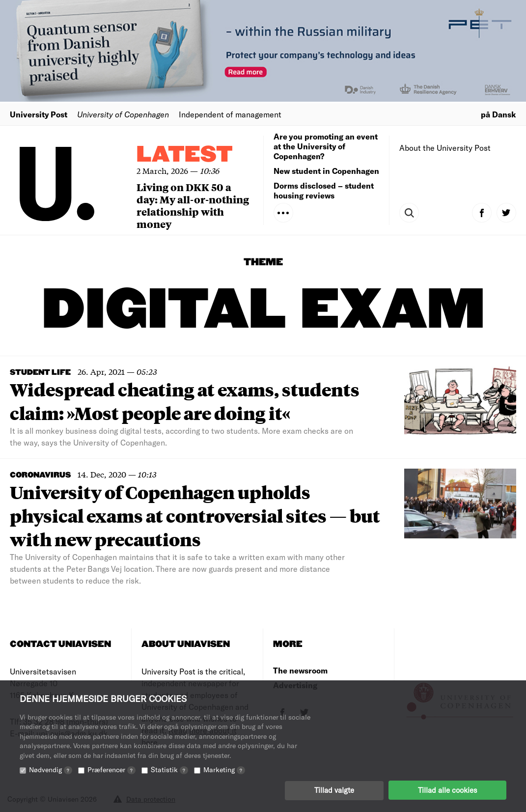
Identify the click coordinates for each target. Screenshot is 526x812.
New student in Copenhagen (326, 171)
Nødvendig (51, 769)
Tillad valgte (334, 790)
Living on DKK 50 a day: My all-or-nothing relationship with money (193, 205)
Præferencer (111, 769)
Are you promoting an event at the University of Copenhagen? (326, 146)
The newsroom (300, 670)
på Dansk (498, 114)
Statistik (169, 769)
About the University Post (445, 148)
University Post (39, 114)
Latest (185, 155)
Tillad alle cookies (447, 790)
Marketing (224, 769)
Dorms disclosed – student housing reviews (324, 190)
